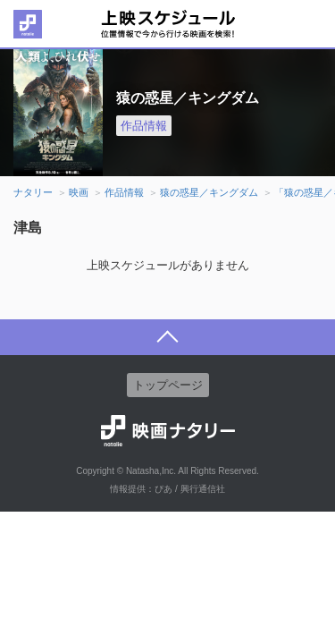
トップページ (168, 385)
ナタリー (33, 192)
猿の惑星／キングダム (209, 192)
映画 (79, 192)
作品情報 (144, 126)
